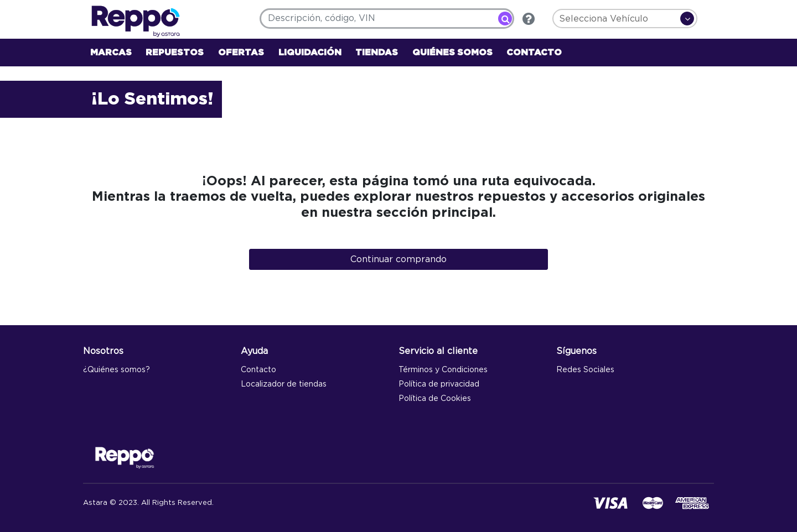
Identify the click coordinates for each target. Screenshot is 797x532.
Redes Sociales (585, 370)
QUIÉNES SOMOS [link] (452, 53)
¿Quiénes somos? (117, 370)
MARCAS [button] (111, 53)
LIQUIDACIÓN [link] (310, 53)
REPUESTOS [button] (175, 53)
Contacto (258, 370)
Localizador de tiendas (284, 384)
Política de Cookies (435, 399)
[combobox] (387, 19)
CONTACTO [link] (534, 53)
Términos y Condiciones (443, 370)
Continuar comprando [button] (398, 259)
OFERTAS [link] (241, 53)
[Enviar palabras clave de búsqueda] (505, 19)
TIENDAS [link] (377, 53)
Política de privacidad (439, 384)
